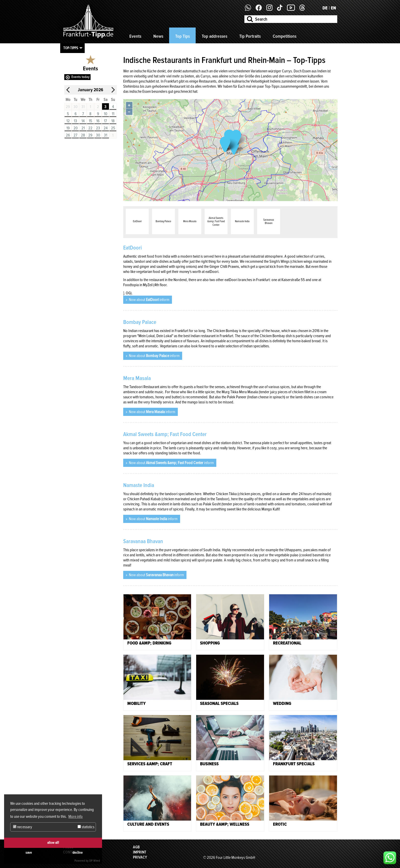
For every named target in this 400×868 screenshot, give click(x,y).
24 (105, 128)
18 (113, 121)
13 (75, 121)
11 (113, 114)
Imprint (140, 852)
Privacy (140, 857)
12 (68, 121)
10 (105, 114)
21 (83, 128)
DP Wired (95, 861)
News (158, 36)
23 (98, 128)
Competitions (285, 36)
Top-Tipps (71, 48)
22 (90, 128)
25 (113, 128)
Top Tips (183, 36)
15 (90, 121)
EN (333, 8)
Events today (80, 77)
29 (90, 135)
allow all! (53, 843)
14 (83, 121)
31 (105, 135)
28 (83, 135)
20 (76, 128)
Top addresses (215, 36)
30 (98, 135)
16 (98, 121)
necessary (23, 827)
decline (78, 853)
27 (75, 135)
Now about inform (149, 300)
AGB (136, 847)
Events (135, 36)
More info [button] (76, 817)
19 (68, 128)
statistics (86, 827)
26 (68, 135)
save (29, 853)
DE (325, 8)
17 (105, 121)
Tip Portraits (250, 36)
